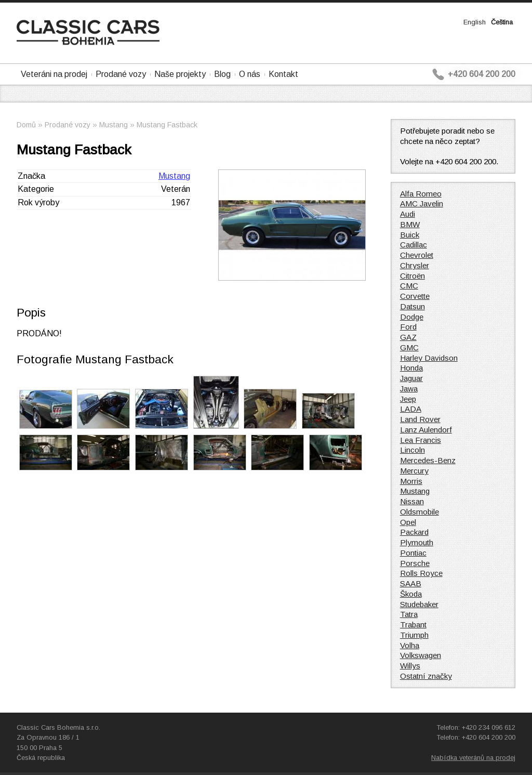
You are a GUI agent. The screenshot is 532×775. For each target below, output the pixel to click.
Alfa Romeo (421, 194)
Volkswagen (421, 655)
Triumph (414, 635)
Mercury (414, 471)
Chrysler (415, 265)
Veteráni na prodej (54, 74)
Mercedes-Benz (428, 460)
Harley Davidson (429, 358)
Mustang (114, 125)
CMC (409, 286)
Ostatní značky (426, 676)
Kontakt (283, 74)
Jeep (408, 399)
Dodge (412, 317)
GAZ (408, 337)
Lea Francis (421, 440)
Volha (410, 645)
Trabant (413, 625)
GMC (409, 347)
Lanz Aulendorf (426, 430)
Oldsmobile (420, 512)
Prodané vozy (121, 74)
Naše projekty (180, 74)
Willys (410, 666)
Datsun (413, 306)
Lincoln (413, 450)
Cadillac (414, 245)
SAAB (411, 583)
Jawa (409, 389)
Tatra (409, 614)
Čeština (502, 22)
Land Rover (420, 419)
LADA (411, 409)
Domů (26, 125)
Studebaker (419, 604)
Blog (222, 74)
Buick (410, 235)
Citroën (413, 276)
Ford (408, 327)
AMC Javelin (422, 203)
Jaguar (411, 378)
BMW (410, 224)
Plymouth (417, 542)
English (475, 22)
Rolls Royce (421, 573)
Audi (408, 214)
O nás (250, 74)
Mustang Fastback (167, 125)
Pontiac (413, 553)
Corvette (415, 296)
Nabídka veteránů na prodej (473, 758)
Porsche (415, 563)
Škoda (411, 594)
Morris (411, 481)
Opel (408, 522)
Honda (411, 368)
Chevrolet (417, 255)
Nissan (412, 501)
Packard (414, 532)
